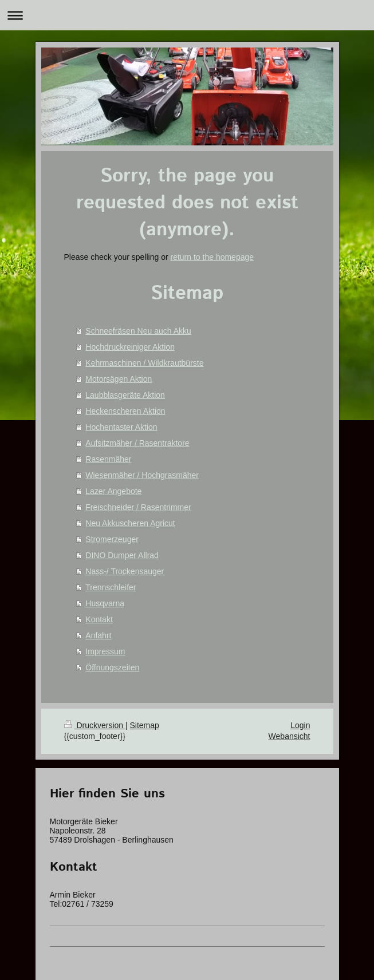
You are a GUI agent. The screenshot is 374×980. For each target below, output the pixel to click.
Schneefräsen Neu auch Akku (138, 331)
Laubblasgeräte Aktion (125, 395)
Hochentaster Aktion (121, 427)
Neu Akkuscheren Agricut (130, 523)
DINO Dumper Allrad (122, 555)
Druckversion (95, 725)
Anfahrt (98, 635)
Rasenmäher (108, 459)
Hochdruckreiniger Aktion (130, 347)
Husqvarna (105, 603)
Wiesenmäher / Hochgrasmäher (142, 475)
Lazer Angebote (113, 491)
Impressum (105, 651)
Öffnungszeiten (112, 667)
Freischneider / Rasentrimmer (138, 507)
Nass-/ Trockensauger (125, 571)
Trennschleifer (111, 587)
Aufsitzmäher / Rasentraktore (137, 443)
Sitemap (145, 725)
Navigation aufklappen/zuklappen (187, 15)
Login (300, 725)
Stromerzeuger (112, 539)
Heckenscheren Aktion (125, 411)
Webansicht (290, 736)
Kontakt (99, 619)
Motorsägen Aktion (119, 379)
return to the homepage (212, 257)
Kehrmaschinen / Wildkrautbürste (144, 363)
